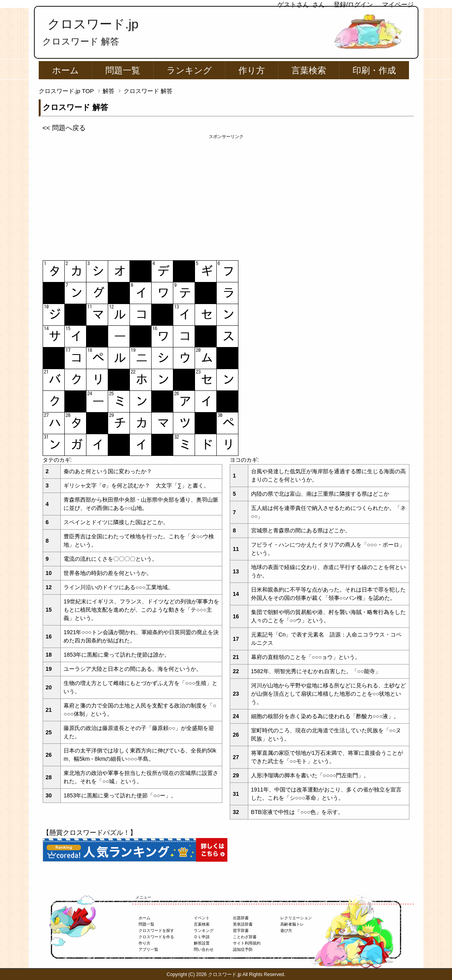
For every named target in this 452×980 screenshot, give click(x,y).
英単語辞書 (243, 924)
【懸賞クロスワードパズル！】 (90, 833)
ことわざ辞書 (245, 937)
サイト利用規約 (247, 943)
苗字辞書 (241, 931)
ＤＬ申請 (202, 937)
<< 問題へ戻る (64, 128)
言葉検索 (309, 70)
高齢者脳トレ (292, 924)
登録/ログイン (353, 5)
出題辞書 (241, 918)
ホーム (66, 70)
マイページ (398, 5)
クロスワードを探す (156, 931)
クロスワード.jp (93, 24)
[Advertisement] (226, 195)
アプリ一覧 (148, 949)
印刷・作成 (374, 70)
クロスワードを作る (156, 937)
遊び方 (286, 931)
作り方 (252, 70)
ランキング (189, 70)
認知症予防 (243, 949)
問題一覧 (123, 70)
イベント (202, 918)
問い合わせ (204, 949)
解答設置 (202, 943)
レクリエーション (296, 918)
